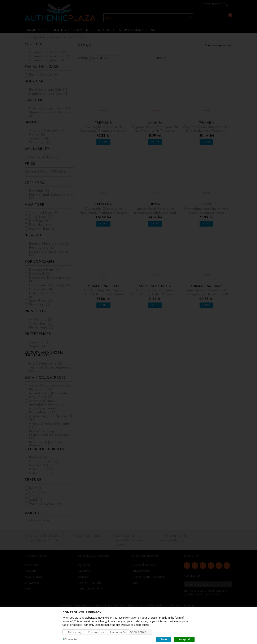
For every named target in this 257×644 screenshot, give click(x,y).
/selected (70, 639)
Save (164, 639)
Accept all (184, 639)
